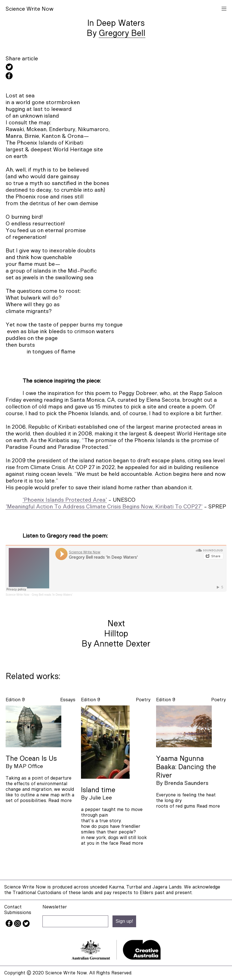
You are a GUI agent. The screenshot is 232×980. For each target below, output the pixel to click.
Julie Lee (101, 798)
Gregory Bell (122, 33)
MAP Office (28, 766)
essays (68, 700)
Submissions (18, 912)
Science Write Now (17, 595)
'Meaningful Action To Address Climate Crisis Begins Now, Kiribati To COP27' (104, 507)
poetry (143, 700)
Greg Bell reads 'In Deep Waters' (52, 595)
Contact (13, 907)
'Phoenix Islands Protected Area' (65, 500)
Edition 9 (15, 700)
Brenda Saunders (186, 783)
